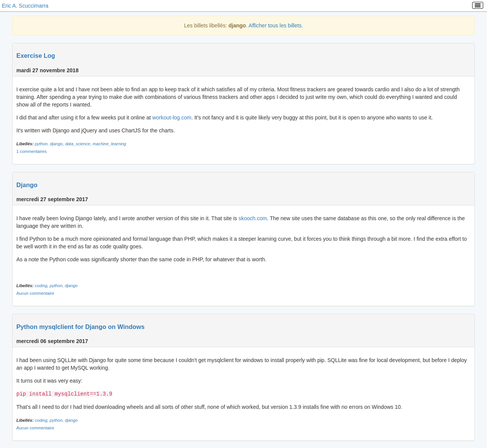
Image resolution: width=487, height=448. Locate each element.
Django (27, 185)
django (72, 286)
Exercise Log (36, 56)
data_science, (79, 144)
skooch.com (253, 218)
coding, (42, 286)
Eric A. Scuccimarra (25, 6)
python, (43, 144)
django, (57, 144)
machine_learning (109, 144)
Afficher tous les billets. (276, 25)
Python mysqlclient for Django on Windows (80, 327)
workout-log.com (172, 118)
